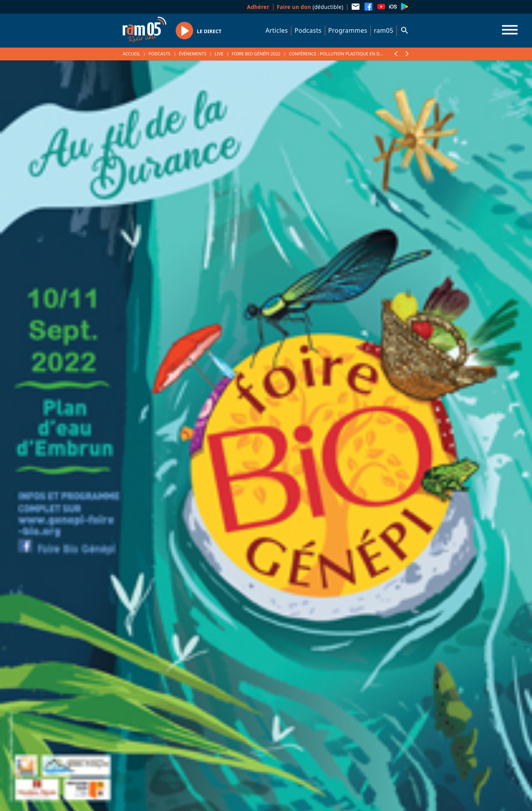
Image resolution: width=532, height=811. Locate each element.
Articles (277, 30)
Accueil (131, 54)
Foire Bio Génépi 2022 (256, 54)
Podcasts (308, 30)
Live (219, 54)
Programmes (348, 30)
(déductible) (310, 7)
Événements (193, 54)
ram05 (384, 30)
